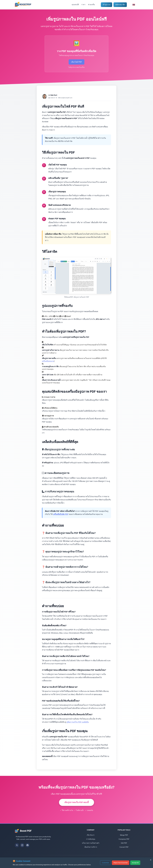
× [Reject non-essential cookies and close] (151, 860)
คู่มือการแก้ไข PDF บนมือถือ (78, 725)
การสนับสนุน (91, 842)
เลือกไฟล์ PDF (76, 63)
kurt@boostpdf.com (66, 101)
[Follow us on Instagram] (22, 848)
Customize (105, 863)
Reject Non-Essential (120, 863)
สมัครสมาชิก (120, 5)
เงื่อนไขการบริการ (91, 850)
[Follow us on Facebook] (28, 848)
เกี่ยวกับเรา (91, 838)
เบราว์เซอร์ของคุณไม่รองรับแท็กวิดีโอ (76, 279)
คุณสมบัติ (75, 5)
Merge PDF (124, 838)
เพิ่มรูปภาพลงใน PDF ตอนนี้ (76, 805)
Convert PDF (124, 850)
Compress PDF (124, 842)
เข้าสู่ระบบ (107, 5)
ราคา (83, 5)
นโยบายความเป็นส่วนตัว (91, 846)
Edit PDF (124, 846)
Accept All (135, 863)
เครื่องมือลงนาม (48, 364)
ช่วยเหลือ (91, 5)
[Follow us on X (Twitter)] (17, 848)
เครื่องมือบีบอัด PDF (61, 517)
